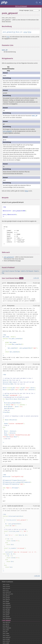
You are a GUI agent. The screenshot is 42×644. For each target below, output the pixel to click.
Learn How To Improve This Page (11, 271)
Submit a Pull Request (27, 271)
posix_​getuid (6, 626)
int (14, 32)
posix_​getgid (6, 602)
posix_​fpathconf (7, 592)
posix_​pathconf (7, 637)
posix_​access (6, 585)
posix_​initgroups (7, 628)
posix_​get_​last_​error (8, 594)
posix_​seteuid (6, 641)
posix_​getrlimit (6, 622)
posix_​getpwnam (7, 618)
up (3, 283)
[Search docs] (37, 3)
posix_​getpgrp (6, 613)
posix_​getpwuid (7, 620)
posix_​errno (6, 590)
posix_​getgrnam (7, 605)
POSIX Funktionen (7, 582)
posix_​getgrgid (6, 603)
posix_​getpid (6, 615)
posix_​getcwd (6, 596)
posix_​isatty (6, 630)
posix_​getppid (6, 617)
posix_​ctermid (6, 586)
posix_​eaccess (6, 588)
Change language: (24, 10)
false (29, 32)
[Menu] (40, 3)
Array (8, 37)
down (5, 283)
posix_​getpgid (6, 611)
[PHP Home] (4, 3)
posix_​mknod (6, 635)
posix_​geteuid (6, 600)
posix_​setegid (6, 639)
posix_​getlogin (6, 609)
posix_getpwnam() (9, 257)
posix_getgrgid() (7, 131)
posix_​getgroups (7, 607)
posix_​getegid (6, 598)
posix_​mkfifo (6, 634)
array (25, 32)
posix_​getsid (6, 624)
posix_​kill (5, 632)
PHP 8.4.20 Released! (21, 6)
